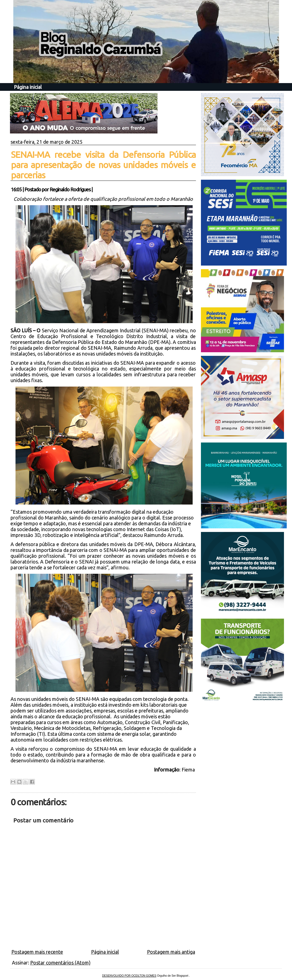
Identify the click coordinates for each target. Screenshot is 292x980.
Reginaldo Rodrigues (70, 189)
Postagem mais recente (37, 952)
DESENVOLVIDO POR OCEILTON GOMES (129, 976)
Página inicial (28, 87)
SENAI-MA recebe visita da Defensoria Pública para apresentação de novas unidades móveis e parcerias (103, 165)
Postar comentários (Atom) (60, 963)
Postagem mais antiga (171, 952)
